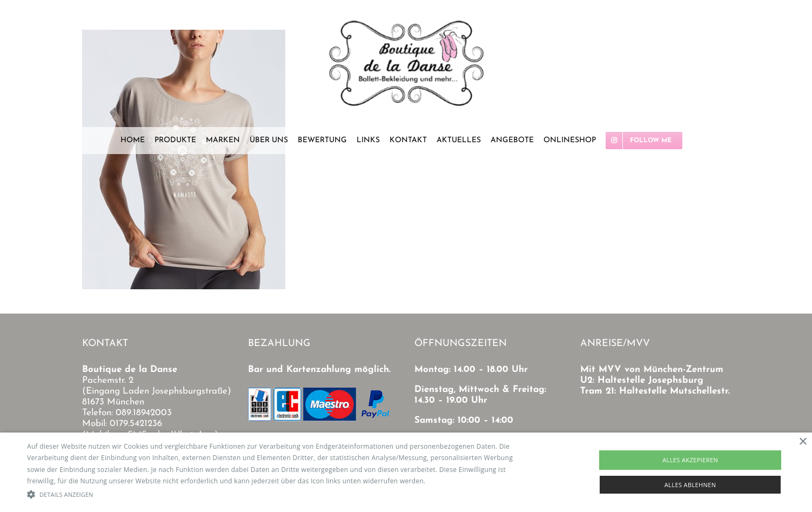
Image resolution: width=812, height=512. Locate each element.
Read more (445, 481)
